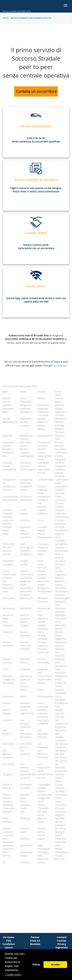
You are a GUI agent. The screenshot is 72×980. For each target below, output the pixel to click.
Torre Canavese (25, 803)
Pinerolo (60, 649)
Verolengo (61, 828)
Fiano (6, 534)
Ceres (23, 490)
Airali (23, 392)
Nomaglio (60, 615)
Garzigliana (61, 544)
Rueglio (59, 710)
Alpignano (26, 405)
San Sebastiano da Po (44, 768)
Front (23, 544)
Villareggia (44, 852)
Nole (40, 615)
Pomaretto (43, 663)
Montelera (26, 608)
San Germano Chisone (43, 734)
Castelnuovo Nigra (62, 481)
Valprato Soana (42, 820)
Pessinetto (61, 642)
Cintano (59, 507)
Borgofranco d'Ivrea (27, 437)
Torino (59, 798)
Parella (59, 629)
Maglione (25, 581)
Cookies (62, 941)
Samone (7, 720)
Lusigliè (42, 578)
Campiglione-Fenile (45, 458)
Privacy (62, 944)
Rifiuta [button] (36, 965)
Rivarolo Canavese (60, 691)
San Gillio (60, 730)
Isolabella (8, 561)
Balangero (26, 412)
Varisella (60, 818)
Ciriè (23, 510)
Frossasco (43, 544)
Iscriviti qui (60, 366)
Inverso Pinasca (59, 556)
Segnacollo (62, 947)
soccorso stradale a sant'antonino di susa (31, 18)
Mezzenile (61, 588)
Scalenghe (26, 784)
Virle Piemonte (43, 857)
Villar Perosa (6, 854)
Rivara (41, 690)
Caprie (6, 466)
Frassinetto (9, 544)
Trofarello (43, 808)
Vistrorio (60, 859)
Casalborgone (28, 469)
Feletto (41, 530)
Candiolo (8, 463)
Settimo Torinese (60, 790)
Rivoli (23, 696)
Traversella (9, 808)
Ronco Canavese (43, 705)
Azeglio (59, 408)
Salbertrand (27, 713)
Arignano (25, 408)
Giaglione (43, 547)
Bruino (24, 446)
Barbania (60, 419)
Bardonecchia (10, 422)
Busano (42, 449)
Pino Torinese (60, 654)
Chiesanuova (10, 500)
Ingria (41, 554)
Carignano (61, 466)
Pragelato (25, 669)
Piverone (60, 659)
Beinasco (43, 422)
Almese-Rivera (60, 400)
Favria (23, 530)
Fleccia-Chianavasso (45, 535)
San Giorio (8, 744)
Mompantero (45, 591)
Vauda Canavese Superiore (8, 832)
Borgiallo (8, 436)
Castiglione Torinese (9, 488)
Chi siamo (9, 937)
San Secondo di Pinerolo (61, 768)
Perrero (24, 642)
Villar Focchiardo (44, 847)
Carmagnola (9, 469)
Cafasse (24, 452)
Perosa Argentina (61, 637)
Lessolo (24, 571)
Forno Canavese (60, 539)
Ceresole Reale (42, 491)
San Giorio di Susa (26, 746)
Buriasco (7, 449)
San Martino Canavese (8, 754)
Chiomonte (26, 500)
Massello (60, 581)
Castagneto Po (9, 481)
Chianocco (26, 497)
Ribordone (8, 683)
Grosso (6, 554)
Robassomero (45, 696)
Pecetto (59, 632)
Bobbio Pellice (42, 427)
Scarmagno (44, 784)
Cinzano (7, 510)
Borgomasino (45, 436)
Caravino (25, 466)
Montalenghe (62, 598)
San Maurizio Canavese (43, 754)
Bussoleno (61, 449)
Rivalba (42, 683)
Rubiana (42, 710)
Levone (42, 571)
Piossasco (25, 659)
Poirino (24, 663)
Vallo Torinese (7, 820)
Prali (57, 669)
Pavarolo (7, 632)
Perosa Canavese (8, 644)
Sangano (7, 774)
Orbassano (61, 618)
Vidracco (25, 839)
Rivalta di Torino (60, 685)
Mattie (41, 585)
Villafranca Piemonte (61, 840)
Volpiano (25, 862)
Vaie (22, 812)
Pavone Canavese (25, 634)
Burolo (24, 449)
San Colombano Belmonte (61, 723)
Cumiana (25, 527)
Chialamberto (10, 497)
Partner (35, 937)
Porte (5, 669)
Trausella (60, 805)
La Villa (24, 564)
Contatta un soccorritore (36, 91)
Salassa (7, 713)
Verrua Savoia (41, 834)
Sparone (25, 795)
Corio (41, 520)
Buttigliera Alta (8, 454)
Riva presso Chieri (24, 686)
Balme (6, 419)
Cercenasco (61, 486)
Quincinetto (44, 679)
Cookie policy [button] (13, 975)
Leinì (58, 568)
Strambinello (45, 795)
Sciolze (59, 784)
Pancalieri (61, 625)
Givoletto (25, 551)
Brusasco (43, 446)
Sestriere (25, 788)
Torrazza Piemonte (8, 803)
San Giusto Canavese (61, 746)
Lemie (6, 571)
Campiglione (27, 456)
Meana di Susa (8, 590)
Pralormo (60, 673)
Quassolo (25, 679)
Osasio (41, 622)
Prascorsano (45, 676)
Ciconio (59, 503)
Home (6, 18)
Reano (59, 679)
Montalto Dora (60, 603)
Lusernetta (26, 578)
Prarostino (26, 676)
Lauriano (60, 564)
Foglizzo (59, 534)
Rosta (6, 710)
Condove (25, 520)
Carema (42, 466)
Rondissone (62, 703)
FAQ (9, 941)
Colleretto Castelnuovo (62, 515)
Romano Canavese (25, 705)
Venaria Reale (24, 830)
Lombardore (9, 574)
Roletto (6, 703)
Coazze (24, 513)
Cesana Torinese (60, 491)
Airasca (42, 392)
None (6, 618)
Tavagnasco (44, 798)
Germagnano (27, 547)
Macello (59, 578)
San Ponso (8, 764)
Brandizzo (26, 442)
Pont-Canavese (60, 664)
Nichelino (8, 615)
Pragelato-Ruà (43, 671)
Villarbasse (26, 852)
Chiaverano (44, 497)
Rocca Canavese (60, 698)
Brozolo (7, 446)
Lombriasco (27, 574)
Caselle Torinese (60, 475)
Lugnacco (60, 574)
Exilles (6, 530)
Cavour (42, 486)
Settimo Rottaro (42, 790)
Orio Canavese (8, 624)
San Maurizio (25, 752)
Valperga (25, 818)
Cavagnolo (26, 486)
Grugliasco (26, 554)
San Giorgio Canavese (60, 737)
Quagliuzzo (9, 679)
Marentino (44, 581)
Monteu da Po (44, 610)
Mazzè (59, 585)
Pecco (41, 632)
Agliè (5, 392)
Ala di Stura (58, 393)
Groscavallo (61, 551)
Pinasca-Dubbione (43, 651)
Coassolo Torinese (8, 515)
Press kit (35, 941)
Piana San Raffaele (26, 647)
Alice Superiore (26, 400)
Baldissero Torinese (61, 414)
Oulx (58, 622)
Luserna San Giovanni (8, 581)
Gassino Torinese (7, 549)
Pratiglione (61, 676)
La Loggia (8, 564)
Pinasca (59, 646)
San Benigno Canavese (25, 723)
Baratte (42, 419)
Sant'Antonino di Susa (45, 776)
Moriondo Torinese (60, 610)
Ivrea (40, 561)
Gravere (42, 551)
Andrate (60, 405)
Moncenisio (27, 598)
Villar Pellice (59, 847)
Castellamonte (45, 480)
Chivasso (60, 500)
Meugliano (44, 588)
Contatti (62, 937)
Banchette (26, 419)
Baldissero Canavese (44, 414)
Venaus (42, 828)
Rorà (58, 707)
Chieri (58, 497)
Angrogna (8, 408)
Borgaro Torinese (60, 430)
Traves (24, 808)
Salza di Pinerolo (60, 715)
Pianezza (43, 646)
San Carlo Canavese (43, 722)
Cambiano (61, 452)
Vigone (41, 839)
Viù (4, 862)
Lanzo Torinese (42, 566)
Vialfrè (59, 835)
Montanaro (9, 608)
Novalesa (25, 618)
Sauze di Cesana (7, 786)
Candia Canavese (60, 458)
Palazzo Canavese (43, 627)
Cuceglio (7, 527)
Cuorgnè (42, 527)
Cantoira (60, 463)
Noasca (24, 615)
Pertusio (42, 642)
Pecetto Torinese (42, 637)
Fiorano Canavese (25, 535)
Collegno (42, 513)
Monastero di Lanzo (61, 593)
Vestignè (60, 832)
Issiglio (24, 561)
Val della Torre (42, 813)
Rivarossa (8, 696)
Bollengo (60, 425)
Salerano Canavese (43, 715)
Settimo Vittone (7, 796)
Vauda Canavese (60, 823)
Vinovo (24, 856)
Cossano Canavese (60, 522)
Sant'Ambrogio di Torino (28, 776)
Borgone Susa (60, 437)
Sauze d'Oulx (59, 779)
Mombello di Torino (26, 593)
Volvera (42, 862)
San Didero (6, 732)
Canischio (26, 463)
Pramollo (8, 676)
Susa (23, 798)
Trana (58, 801)
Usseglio (7, 812)
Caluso (41, 452)
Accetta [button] (55, 965)
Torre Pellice (41, 803)
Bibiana (59, 422)
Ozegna (24, 625)
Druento (60, 527)
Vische (59, 856)
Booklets (35, 944)
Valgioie (59, 815)
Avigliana (43, 408)
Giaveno (60, 547)
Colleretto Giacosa (8, 522)
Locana (59, 571)
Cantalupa (43, 463)
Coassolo (60, 510)
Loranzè (42, 574)
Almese (42, 398)
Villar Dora (26, 845)
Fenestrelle (61, 530)
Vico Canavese (8, 840)
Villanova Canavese (8, 847)
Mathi (23, 585)
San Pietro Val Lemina (61, 759)
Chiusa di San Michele (43, 503)
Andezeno (43, 405)
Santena (60, 774)
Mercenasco (27, 588)
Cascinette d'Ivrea (44, 471)
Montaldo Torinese (43, 600)
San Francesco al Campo (26, 734)
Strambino (61, 795)
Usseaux (60, 808)
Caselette (60, 469)
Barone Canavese (25, 424)
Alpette (7, 405)
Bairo (5, 412)
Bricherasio (44, 442)
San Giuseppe (43, 746)
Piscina (42, 659)
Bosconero (8, 442)
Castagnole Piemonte (26, 481)
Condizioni (9, 944)
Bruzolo (59, 446)
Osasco (24, 622)
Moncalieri (9, 598)
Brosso (59, 442)
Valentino (60, 812)
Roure (23, 710)
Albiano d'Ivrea (7, 400)
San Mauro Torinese (61, 752)
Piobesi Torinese (7, 661)
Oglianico (43, 618)
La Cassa (60, 561)
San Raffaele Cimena (25, 768)
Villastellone (62, 852)
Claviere (42, 510)
